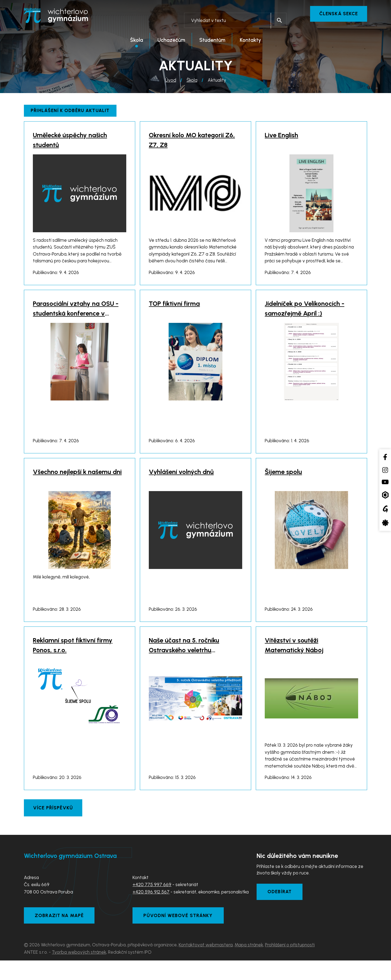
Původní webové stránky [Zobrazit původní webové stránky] (178, 935)
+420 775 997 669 (152, 903)
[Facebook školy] (385, 457)
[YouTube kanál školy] (385, 482)
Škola (192, 81)
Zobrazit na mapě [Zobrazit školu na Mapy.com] (60, 935)
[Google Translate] (385, 509)
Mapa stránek (249, 964)
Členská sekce (338, 14)
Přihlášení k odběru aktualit (70, 111)
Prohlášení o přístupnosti (290, 964)
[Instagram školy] (385, 470)
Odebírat (280, 911)
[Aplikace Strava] (385, 523)
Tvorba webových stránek (79, 972)
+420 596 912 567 (151, 911)
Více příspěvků (53, 827)
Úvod (171, 81)
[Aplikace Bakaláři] (385, 495)
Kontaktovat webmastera (206, 964)
